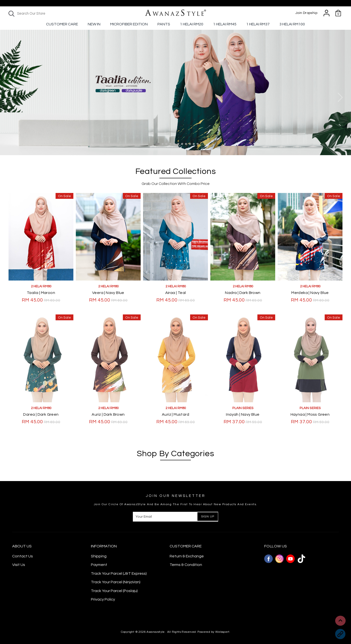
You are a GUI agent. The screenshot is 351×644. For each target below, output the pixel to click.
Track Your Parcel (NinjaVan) (116, 582)
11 (198, 144)
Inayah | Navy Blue (243, 414)
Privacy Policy (103, 599)
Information (104, 546)
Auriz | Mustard (175, 414)
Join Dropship (306, 13)
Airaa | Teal (176, 293)
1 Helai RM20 (192, 24)
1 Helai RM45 (225, 24)
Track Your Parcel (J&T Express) (119, 574)
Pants (164, 24)
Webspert (222, 632)
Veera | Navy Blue (108, 293)
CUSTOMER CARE (186, 546)
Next (340, 97)
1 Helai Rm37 (258, 24)
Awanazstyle (156, 632)
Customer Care (62, 24)
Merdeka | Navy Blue (310, 293)
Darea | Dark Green (41, 414)
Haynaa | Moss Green (310, 414)
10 (194, 144)
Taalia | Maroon (41, 293)
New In (94, 24)
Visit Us (19, 565)
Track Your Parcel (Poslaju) (114, 591)
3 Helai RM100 (292, 24)
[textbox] (49, 14)
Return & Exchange (187, 556)
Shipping (99, 556)
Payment (99, 565)
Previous (11, 97)
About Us (22, 546)
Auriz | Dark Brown (108, 414)
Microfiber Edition (129, 24)
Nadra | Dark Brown (243, 293)
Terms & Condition (186, 565)
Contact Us (23, 556)
